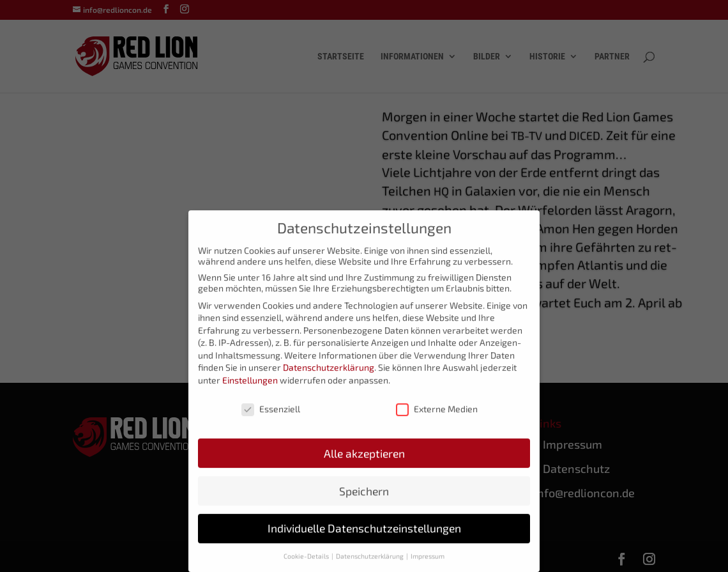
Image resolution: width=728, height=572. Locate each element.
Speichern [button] (364, 498)
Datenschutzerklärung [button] (370, 564)
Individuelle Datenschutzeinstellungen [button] (364, 536)
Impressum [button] (428, 564)
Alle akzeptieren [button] (364, 460)
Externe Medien (437, 416)
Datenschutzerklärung (329, 375)
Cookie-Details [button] (307, 564)
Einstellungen (250, 388)
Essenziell (271, 416)
